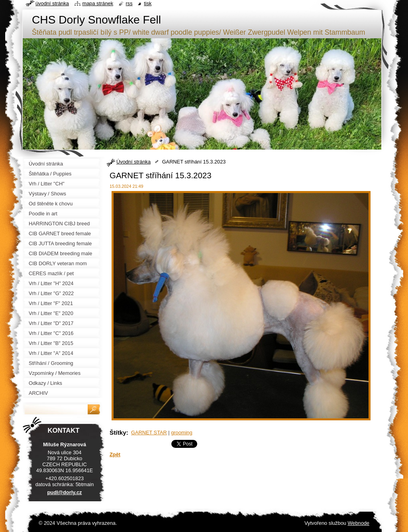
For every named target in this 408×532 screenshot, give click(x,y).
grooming (181, 432)
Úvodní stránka (133, 162)
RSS (129, 3)
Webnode (358, 523)
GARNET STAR (149, 432)
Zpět (115, 454)
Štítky (118, 432)
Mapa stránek (98, 3)
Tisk (148, 3)
